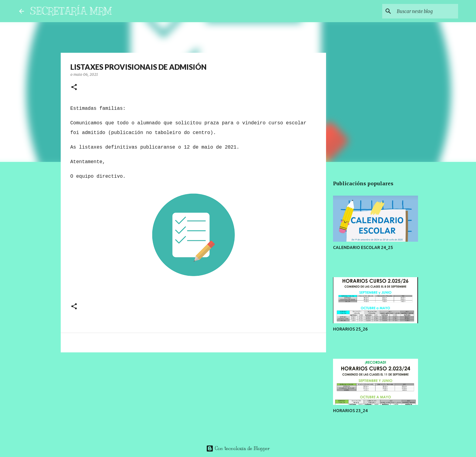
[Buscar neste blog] (426, 11)
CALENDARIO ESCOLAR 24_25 (363, 247)
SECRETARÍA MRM (71, 11)
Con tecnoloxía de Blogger (238, 449)
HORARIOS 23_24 (350, 411)
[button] (74, 87)
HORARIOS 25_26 (350, 329)
